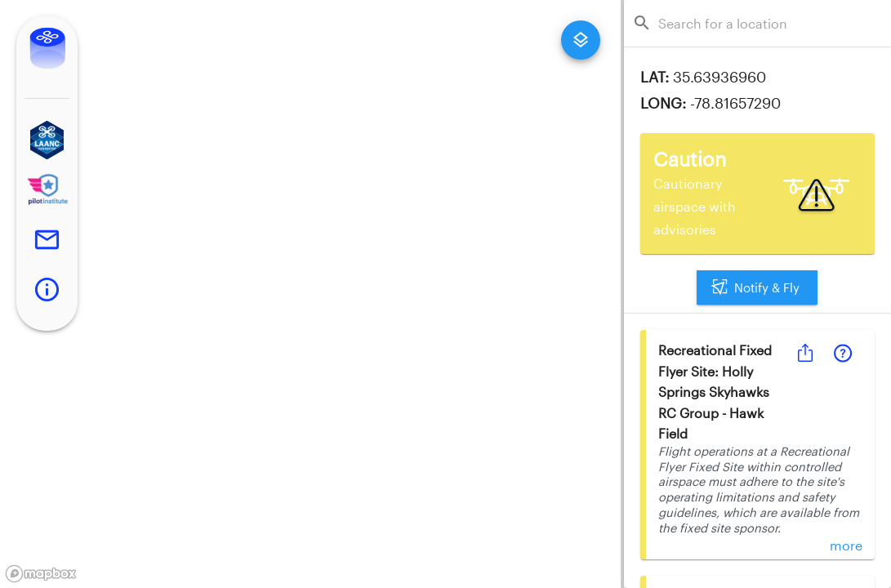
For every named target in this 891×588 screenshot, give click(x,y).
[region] (310, 294)
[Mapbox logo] (41, 574)
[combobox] (762, 23)
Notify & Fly (757, 287)
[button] (47, 140)
